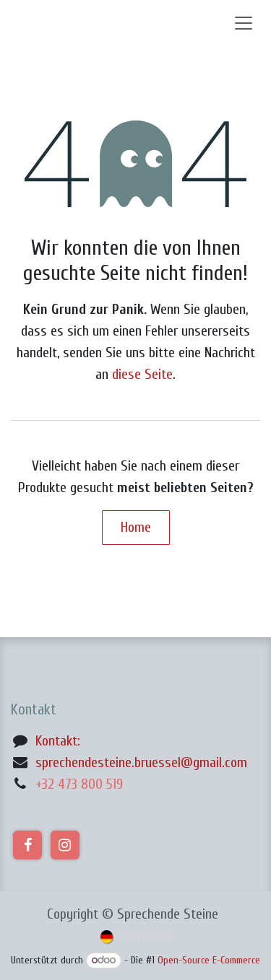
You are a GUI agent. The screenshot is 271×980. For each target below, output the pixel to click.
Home (136, 527)
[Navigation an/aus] (244, 23)
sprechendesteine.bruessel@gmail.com (141, 762)
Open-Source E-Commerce (209, 960)
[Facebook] (27, 845)
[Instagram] (65, 845)
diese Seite (142, 374)
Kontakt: (58, 741)
